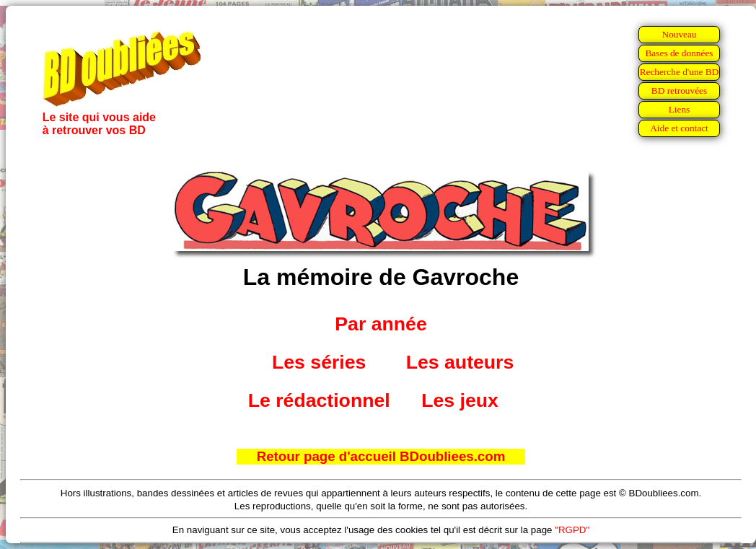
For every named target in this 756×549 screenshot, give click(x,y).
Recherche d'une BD (680, 72)
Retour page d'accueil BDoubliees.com (381, 456)
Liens (680, 109)
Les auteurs (460, 362)
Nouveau (679, 34)
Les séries (319, 362)
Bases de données (679, 53)
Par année (381, 324)
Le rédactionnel (319, 400)
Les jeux (460, 400)
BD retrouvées (679, 91)
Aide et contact (679, 128)
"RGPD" (572, 530)
